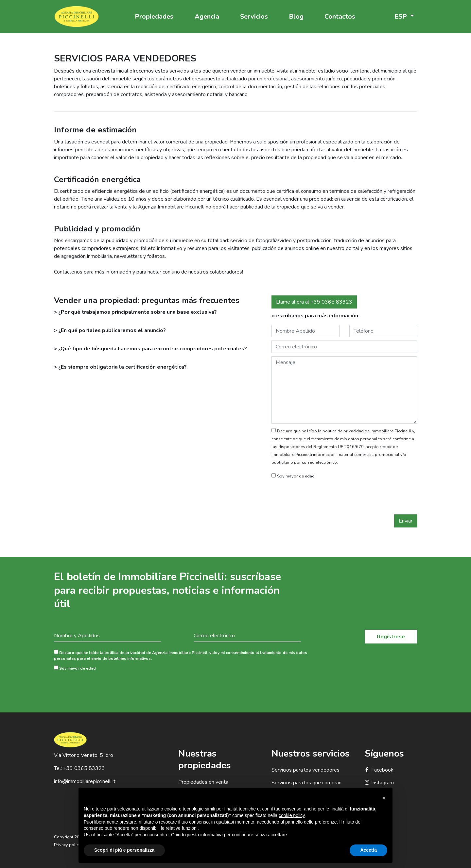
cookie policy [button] (292, 815)
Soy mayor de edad (75, 668)
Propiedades (154, 17)
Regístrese (391, 637)
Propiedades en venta (203, 782)
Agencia (207, 17)
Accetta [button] (368, 850)
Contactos (340, 17)
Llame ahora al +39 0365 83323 (314, 302)
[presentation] (321, 498)
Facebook (379, 770)
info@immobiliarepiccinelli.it (85, 781)
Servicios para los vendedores (305, 770)
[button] (384, 798)
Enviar (406, 521)
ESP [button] (401, 17)
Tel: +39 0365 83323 (79, 768)
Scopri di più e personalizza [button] (124, 850)
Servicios (254, 17)
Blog (296, 17)
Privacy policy (67, 845)
